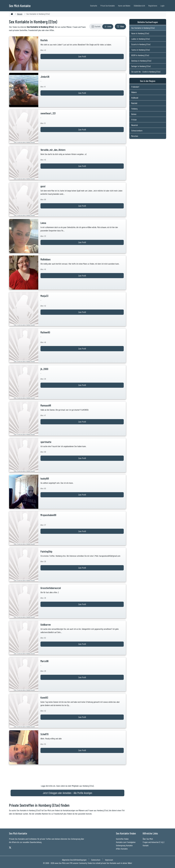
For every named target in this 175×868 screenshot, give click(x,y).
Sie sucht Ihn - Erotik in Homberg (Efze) (146, 72)
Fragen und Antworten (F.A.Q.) (153, 842)
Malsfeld (134, 103)
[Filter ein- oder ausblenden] (120, 27)
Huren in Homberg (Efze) (140, 33)
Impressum (109, 860)
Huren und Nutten (124, 6)
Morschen (135, 136)
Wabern (134, 92)
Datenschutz (96, 860)
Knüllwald (135, 98)
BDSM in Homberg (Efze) (140, 55)
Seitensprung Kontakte (124, 845)
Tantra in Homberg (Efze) (140, 50)
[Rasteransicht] (96, 27)
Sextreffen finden (122, 839)
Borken (134, 114)
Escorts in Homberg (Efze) (141, 44)
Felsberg (134, 109)
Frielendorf (135, 87)
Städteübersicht (139, 6)
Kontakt (146, 845)
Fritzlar (134, 120)
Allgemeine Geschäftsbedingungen (74, 860)
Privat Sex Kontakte (108, 6)
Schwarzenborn (137, 130)
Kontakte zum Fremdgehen (126, 842)
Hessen (20, 14)
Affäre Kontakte (122, 849)
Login (162, 6)
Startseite (94, 6)
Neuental (134, 125)
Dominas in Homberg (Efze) (141, 61)
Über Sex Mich (148, 839)
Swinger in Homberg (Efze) (141, 66)
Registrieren (153, 6)
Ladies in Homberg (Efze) (140, 39)
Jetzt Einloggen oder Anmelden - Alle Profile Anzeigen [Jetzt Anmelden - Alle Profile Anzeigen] (67, 793)
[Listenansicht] (108, 27)
